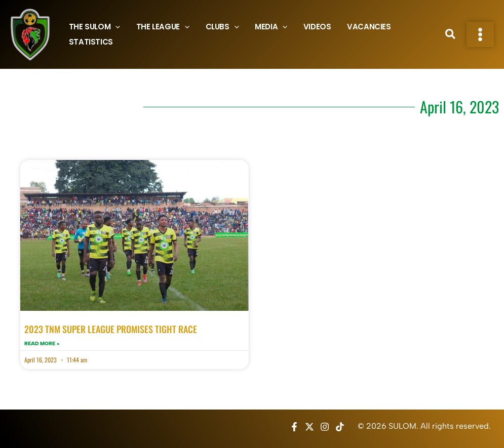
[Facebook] (294, 427)
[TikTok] (340, 427)
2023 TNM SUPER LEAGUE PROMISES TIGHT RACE (111, 329)
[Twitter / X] (309, 427)
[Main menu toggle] (480, 34)
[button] (115, 27)
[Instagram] (325, 427)
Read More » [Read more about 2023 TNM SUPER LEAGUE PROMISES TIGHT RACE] (42, 343)
